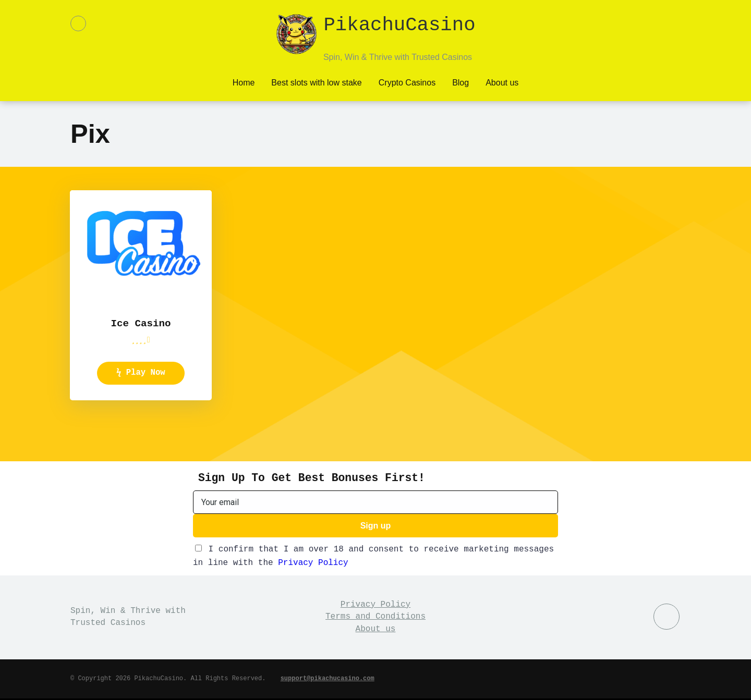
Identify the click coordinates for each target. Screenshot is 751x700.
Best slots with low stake (316, 82)
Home (244, 82)
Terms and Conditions (375, 618)
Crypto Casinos (407, 82)
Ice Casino (141, 323)
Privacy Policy (313, 564)
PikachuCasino (399, 26)
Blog (461, 82)
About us (502, 82)
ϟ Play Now (141, 373)
